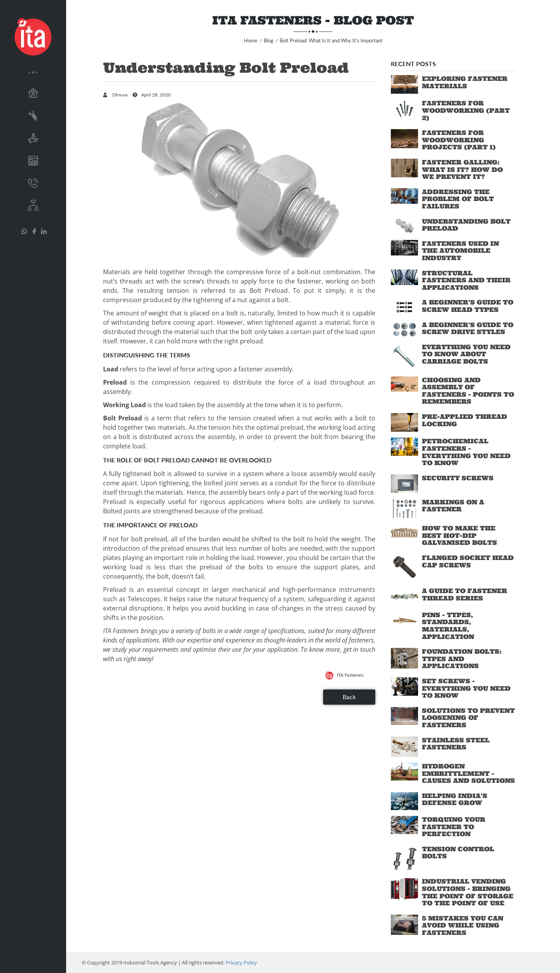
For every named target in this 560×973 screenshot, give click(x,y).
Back (349, 697)
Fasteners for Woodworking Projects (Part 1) (459, 140)
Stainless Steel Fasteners (456, 744)
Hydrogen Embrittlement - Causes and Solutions (468, 773)
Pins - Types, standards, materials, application (448, 626)
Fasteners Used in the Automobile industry (460, 251)
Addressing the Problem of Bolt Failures (458, 199)
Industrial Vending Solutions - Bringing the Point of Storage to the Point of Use (468, 892)
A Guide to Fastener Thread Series (465, 594)
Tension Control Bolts (458, 853)
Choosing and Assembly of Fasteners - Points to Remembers (468, 391)
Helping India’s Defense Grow (455, 799)
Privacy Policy (241, 962)
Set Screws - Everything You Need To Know (466, 688)
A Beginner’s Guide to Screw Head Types (468, 306)
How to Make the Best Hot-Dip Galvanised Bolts (459, 535)
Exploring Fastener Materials (465, 82)
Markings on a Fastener (453, 506)
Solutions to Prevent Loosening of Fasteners (468, 718)
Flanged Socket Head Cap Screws (468, 561)
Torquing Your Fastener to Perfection (454, 827)
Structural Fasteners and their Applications (466, 280)
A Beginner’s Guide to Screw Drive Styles (468, 328)
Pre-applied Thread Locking (465, 420)
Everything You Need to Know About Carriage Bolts (466, 354)
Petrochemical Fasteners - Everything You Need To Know (466, 452)
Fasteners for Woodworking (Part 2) (466, 110)
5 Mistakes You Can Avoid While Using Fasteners (463, 925)
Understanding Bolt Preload (466, 225)
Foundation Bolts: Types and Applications (462, 659)
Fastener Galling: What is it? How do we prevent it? (462, 169)
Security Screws (458, 478)
